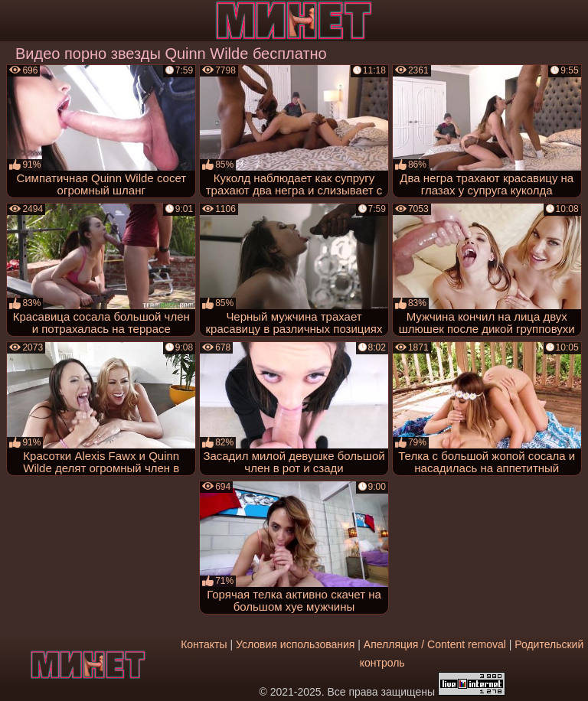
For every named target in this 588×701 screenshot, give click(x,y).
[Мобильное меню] (14, 21)
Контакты (204, 644)
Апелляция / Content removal (435, 644)
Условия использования (295, 644)
